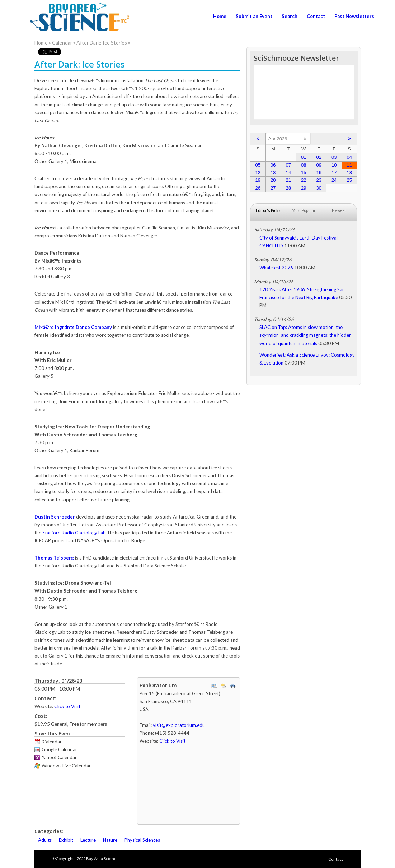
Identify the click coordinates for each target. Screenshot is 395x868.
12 (258, 173)
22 (304, 180)
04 (349, 157)
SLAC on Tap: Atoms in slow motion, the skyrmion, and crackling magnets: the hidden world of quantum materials (305, 335)
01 (304, 157)
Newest (339, 210)
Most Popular (304, 210)
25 (349, 180)
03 (334, 157)
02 (319, 157)
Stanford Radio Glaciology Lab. (75, 533)
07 (288, 165)
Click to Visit (67, 706)
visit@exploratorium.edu (179, 725)
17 (334, 173)
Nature (110, 840)
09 (319, 165)
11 (349, 165)
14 (288, 173)
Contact (336, 859)
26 (258, 188)
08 (304, 165)
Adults (45, 840)
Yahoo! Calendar (59, 757)
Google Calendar (59, 749)
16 (319, 173)
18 (349, 173)
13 (273, 173)
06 (273, 165)
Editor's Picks (268, 210)
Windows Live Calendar (66, 766)
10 (334, 165)
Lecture (88, 840)
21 (288, 180)
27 (273, 188)
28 (288, 188)
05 (258, 165)
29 (304, 188)
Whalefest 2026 (276, 268)
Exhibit (66, 840)
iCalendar (52, 742)
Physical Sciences (142, 840)
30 (319, 188)
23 (319, 180)
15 (304, 173)
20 (273, 180)
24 (334, 180)
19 (258, 180)
